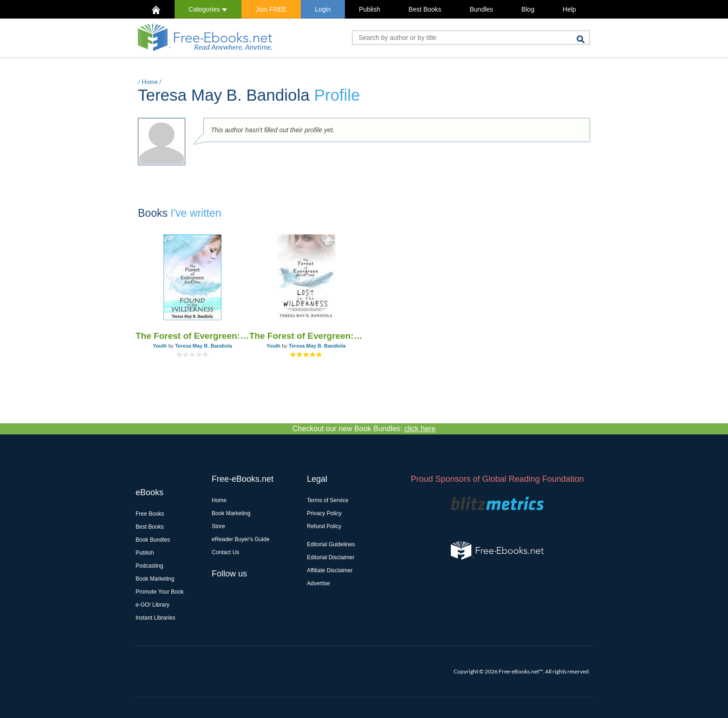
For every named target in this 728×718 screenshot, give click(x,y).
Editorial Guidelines (331, 544)
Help (569, 9)
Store (218, 526)
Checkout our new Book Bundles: (364, 429)
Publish (370, 9)
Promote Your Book (159, 592)
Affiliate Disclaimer (330, 570)
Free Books (150, 514)
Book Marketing (155, 579)
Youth (160, 346)
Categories (208, 9)
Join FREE (271, 9)
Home (150, 82)
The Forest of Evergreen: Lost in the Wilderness (306, 336)
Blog (528, 9)
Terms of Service (328, 500)
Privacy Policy (324, 513)
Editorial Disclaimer (331, 557)
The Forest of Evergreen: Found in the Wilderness (192, 336)
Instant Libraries (155, 618)
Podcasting (149, 566)
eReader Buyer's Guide (240, 539)
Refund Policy (324, 526)
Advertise (318, 583)
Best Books (425, 9)
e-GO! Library (153, 605)
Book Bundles (153, 540)
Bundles (481, 9)
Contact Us (225, 552)
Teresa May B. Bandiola (204, 346)
